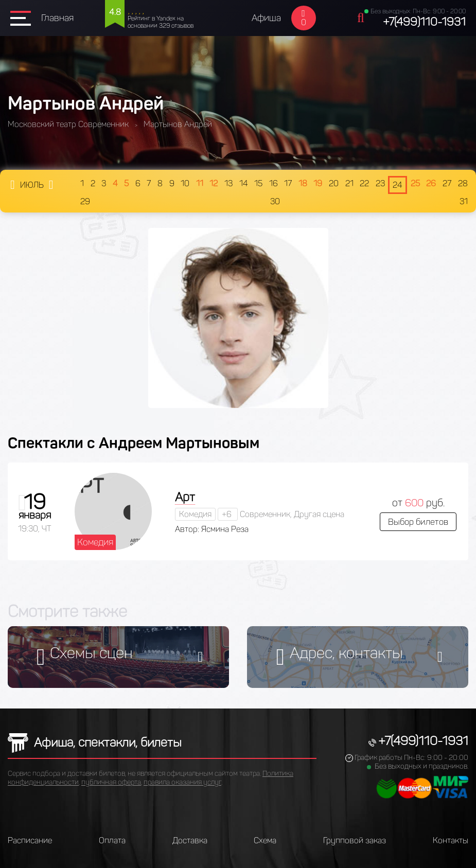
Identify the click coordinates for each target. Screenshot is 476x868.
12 (214, 183)
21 (349, 183)
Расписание (30, 840)
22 (364, 183)
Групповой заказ (355, 840)
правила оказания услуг (182, 782)
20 (334, 183)
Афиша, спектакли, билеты (95, 742)
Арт (185, 497)
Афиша (266, 18)
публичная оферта (111, 782)
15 (258, 183)
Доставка (190, 840)
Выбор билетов (418, 522)
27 (447, 183)
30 (275, 201)
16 (274, 183)
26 (431, 183)
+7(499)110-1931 (424, 22)
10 (185, 183)
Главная (57, 18)
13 (228, 183)
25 (415, 183)
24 (398, 185)
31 (464, 201)
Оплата (112, 840)
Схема (265, 840)
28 (463, 183)
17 (288, 183)
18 (303, 183)
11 (200, 183)
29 (85, 201)
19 (318, 183)
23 (380, 183)
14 (244, 183)
